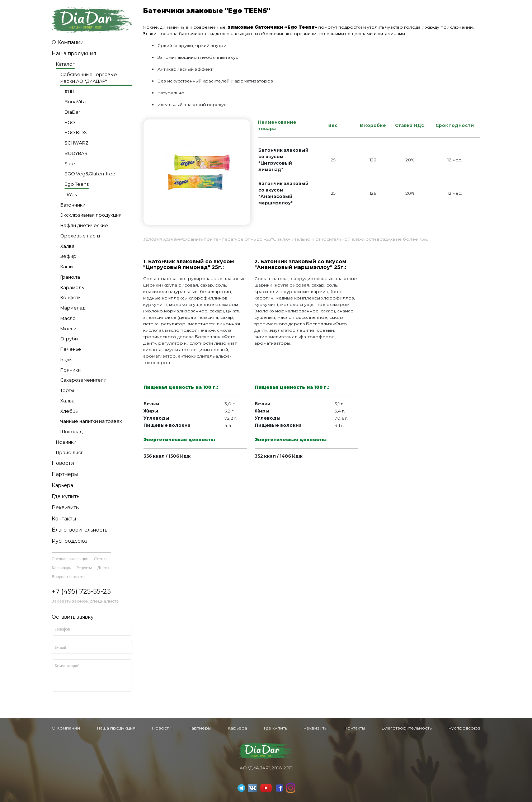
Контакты (64, 519)
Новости (63, 463)
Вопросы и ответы (69, 577)
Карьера (62, 485)
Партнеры (65, 474)
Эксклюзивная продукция (91, 215)
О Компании (68, 42)
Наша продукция (74, 53)
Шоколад (71, 432)
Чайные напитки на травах (91, 421)
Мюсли (68, 329)
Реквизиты (66, 508)
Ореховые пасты (80, 236)
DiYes (71, 195)
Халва (67, 246)
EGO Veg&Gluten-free (90, 174)
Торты (67, 390)
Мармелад (73, 308)
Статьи (100, 559)
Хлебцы (69, 411)
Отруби (69, 339)
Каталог (65, 64)
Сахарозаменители (83, 380)
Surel (70, 164)
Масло (68, 318)
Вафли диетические (84, 225)
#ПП (69, 91)
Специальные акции (70, 559)
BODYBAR (76, 153)
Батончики (73, 205)
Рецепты (84, 568)
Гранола (70, 277)
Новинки (66, 442)
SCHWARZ (77, 143)
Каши (67, 267)
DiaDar (72, 112)
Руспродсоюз (70, 541)
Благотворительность (79, 530)
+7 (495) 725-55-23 (81, 591)
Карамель (72, 287)
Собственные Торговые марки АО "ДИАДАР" (89, 78)
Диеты (103, 568)
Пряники (70, 370)
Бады (66, 360)
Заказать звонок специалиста (85, 601)
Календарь (61, 568)
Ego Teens (77, 184)
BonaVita (75, 102)
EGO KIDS (76, 133)
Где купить (65, 496)
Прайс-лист (69, 452)
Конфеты (71, 298)
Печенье (71, 349)
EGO (70, 122)
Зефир (68, 256)
